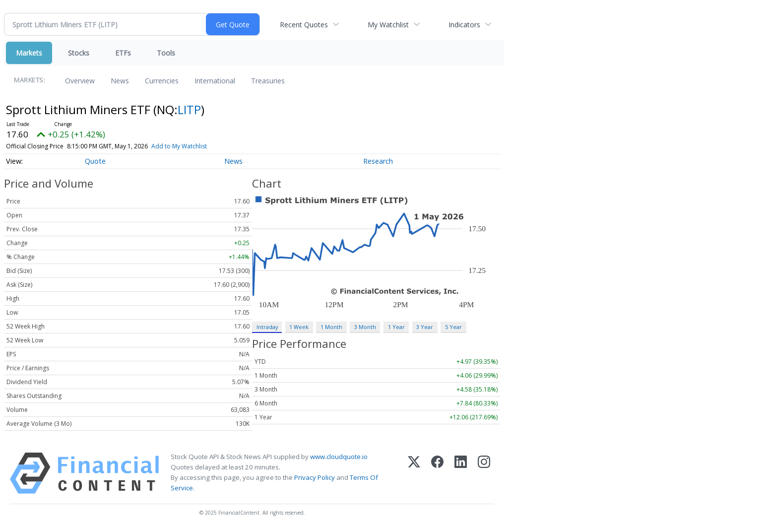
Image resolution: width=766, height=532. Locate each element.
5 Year (453, 327)
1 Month (331, 327)
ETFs (123, 53)
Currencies (162, 81)
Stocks (79, 53)
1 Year (396, 327)
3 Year (425, 327)
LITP (189, 109)
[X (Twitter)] (414, 473)
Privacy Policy (315, 477)
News (120, 81)
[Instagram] (484, 473)
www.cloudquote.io (339, 457)
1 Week (299, 327)
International (215, 81)
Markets (29, 53)
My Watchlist (388, 25)
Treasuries (268, 81)
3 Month (365, 327)
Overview (80, 81)
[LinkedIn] (461, 473)
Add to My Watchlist (179, 146)
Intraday (267, 327)
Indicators (464, 25)
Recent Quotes (304, 25)
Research (378, 161)
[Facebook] (437, 473)
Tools (166, 53)
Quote (95, 161)
